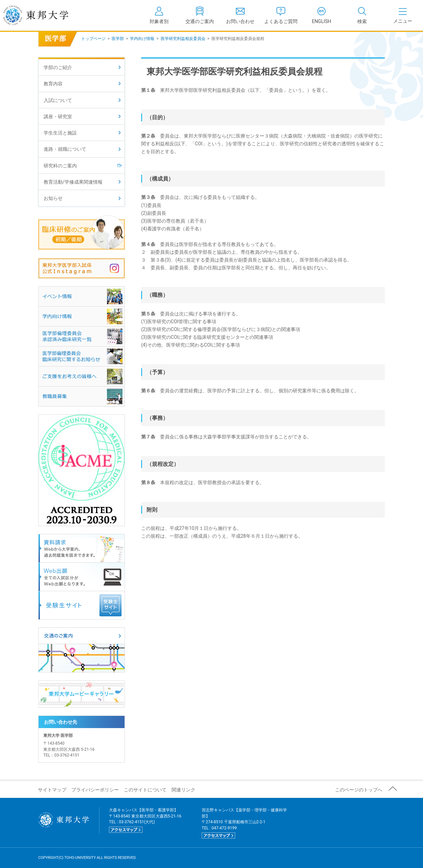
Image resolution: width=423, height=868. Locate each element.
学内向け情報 (142, 39)
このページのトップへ (359, 790)
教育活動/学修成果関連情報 (73, 182)
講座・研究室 (58, 117)
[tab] (362, 15)
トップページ (93, 39)
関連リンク (183, 790)
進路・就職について (65, 149)
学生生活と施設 (60, 133)
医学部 (118, 39)
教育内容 (53, 84)
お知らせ (53, 198)
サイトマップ (52, 790)
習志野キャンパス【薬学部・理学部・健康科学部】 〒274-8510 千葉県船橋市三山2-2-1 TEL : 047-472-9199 (244, 823)
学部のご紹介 (58, 67)
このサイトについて (145, 790)
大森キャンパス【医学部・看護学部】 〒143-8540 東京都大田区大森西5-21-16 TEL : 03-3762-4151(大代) (145, 820)
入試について (58, 100)
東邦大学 (43, 15)
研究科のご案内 (60, 166)
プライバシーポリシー (95, 790)
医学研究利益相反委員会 (183, 39)
